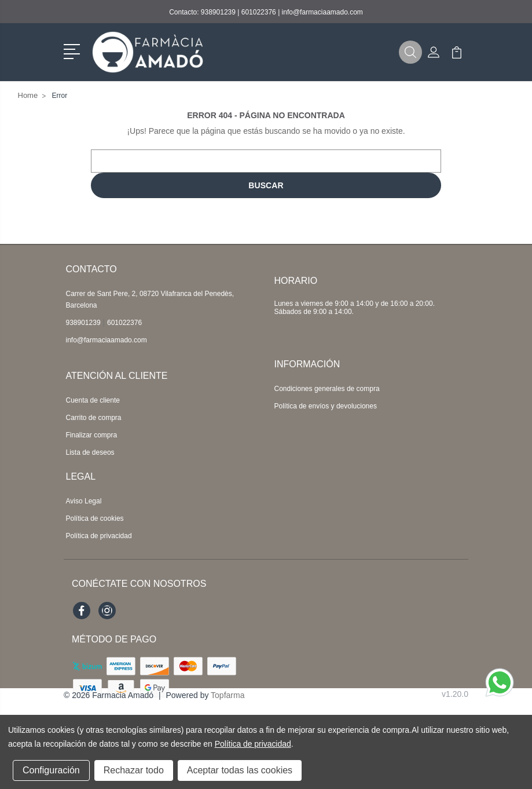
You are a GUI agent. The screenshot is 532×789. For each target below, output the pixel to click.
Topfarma (228, 695)
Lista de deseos (90, 452)
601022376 (259, 12)
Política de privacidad (99, 536)
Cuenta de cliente (93, 400)
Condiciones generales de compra (327, 389)
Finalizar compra (92, 435)
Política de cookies (95, 518)
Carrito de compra (94, 418)
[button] (74, 50)
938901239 (218, 12)
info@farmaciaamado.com (322, 12)
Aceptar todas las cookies (240, 770)
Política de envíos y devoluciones (326, 406)
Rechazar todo (134, 770)
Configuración (51, 770)
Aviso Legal (84, 501)
